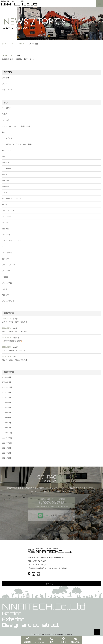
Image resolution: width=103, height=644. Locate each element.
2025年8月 (6, 394)
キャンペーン (7, 90)
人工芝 (5, 290)
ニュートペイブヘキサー (12, 242)
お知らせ (5, 78)
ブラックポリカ (8, 302)
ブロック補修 (7, 284)
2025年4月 (6, 414)
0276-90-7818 (53, 504)
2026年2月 (6, 379)
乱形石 (5, 116)
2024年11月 (7, 439)
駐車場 (5, 176)
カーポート (6, 236)
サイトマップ (51, 584)
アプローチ (6, 218)
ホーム (4, 44)
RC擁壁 (5, 278)
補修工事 (5, 296)
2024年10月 (7, 444)
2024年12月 (7, 434)
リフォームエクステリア (12, 200)
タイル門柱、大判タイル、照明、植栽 (17, 146)
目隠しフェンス (8, 212)
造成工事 (5, 182)
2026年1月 (6, 384)
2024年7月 (6, 459)
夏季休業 (5, 188)
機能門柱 (5, 230)
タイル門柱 (6, 110)
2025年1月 (6, 429)
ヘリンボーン (7, 122)
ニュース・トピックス (18, 44)
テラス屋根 (6, 170)
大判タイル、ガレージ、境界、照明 (16, 128)
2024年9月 (6, 449)
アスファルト (7, 272)
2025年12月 (7, 389)
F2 (3, 248)
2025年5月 (6, 409)
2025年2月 (6, 424)
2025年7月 (6, 399)
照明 (4, 158)
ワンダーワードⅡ (9, 266)
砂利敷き (5, 164)
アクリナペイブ (8, 254)
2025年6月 (6, 404)
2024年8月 (6, 454)
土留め (5, 194)
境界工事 (5, 260)
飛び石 (5, 206)
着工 (4, 134)
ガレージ (5, 224)
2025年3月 (6, 419)
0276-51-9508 (39, 565)
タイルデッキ (7, 140)
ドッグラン (6, 152)
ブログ (5, 84)
